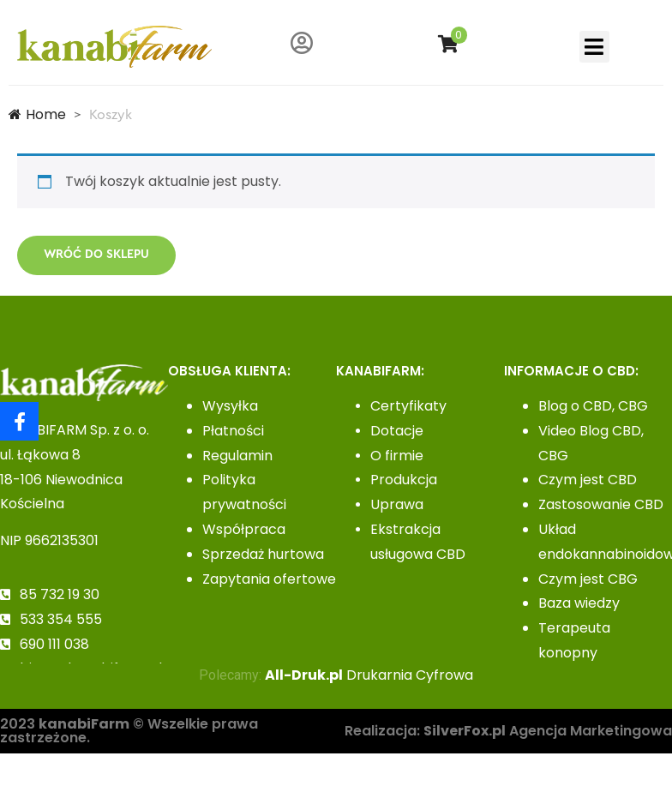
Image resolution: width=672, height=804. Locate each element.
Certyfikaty (408, 406)
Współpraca (244, 529)
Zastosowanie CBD (601, 504)
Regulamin (237, 456)
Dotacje (397, 431)
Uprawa (397, 504)
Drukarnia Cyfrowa (369, 675)
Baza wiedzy (579, 603)
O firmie (397, 456)
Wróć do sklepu (96, 255)
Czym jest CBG (588, 579)
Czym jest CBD (588, 480)
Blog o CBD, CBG (593, 406)
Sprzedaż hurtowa (263, 554)
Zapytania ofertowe (269, 579)
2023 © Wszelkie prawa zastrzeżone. (129, 731)
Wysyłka (230, 406)
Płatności (233, 431)
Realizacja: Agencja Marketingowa (508, 731)
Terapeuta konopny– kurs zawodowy (596, 653)
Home (37, 114)
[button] (594, 47)
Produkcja (404, 480)
